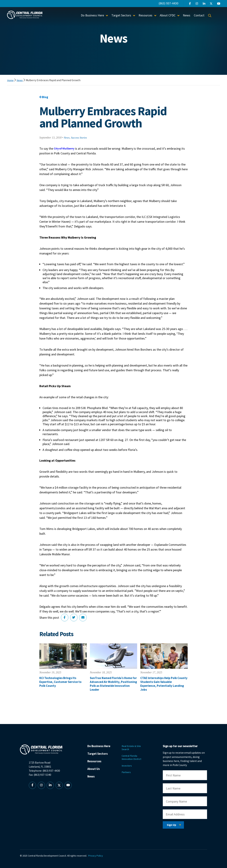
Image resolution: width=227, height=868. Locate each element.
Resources (145, 15)
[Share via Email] (84, 618)
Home (11, 80)
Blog (44, 97)
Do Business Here (92, 15)
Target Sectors (121, 15)
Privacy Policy (97, 852)
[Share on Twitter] (74, 618)
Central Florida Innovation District (134, 755)
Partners (128, 770)
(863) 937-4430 (168, 3)
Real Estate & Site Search (133, 744)
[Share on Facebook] (65, 618)
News (187, 15)
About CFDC (168, 15)
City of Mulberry (64, 149)
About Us (95, 771)
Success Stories (80, 138)
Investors (129, 763)
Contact (199, 15)
